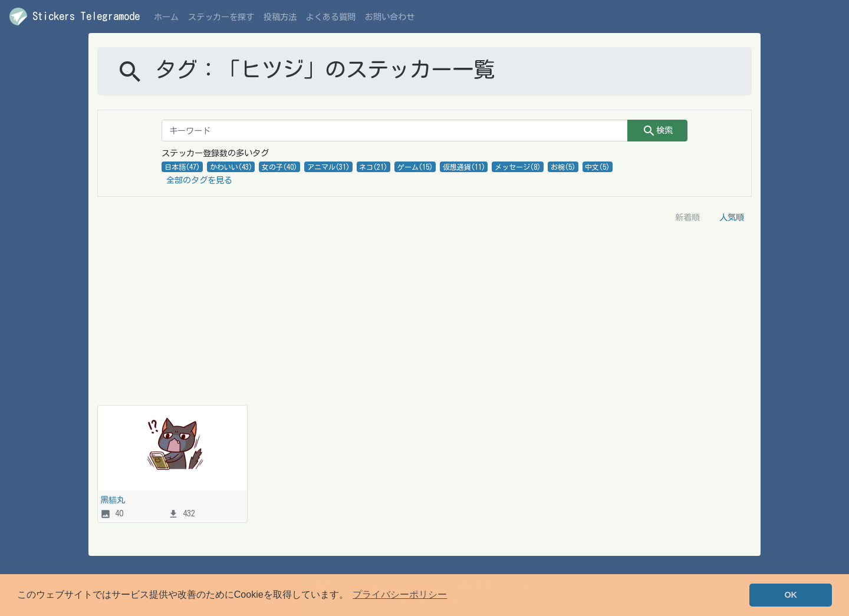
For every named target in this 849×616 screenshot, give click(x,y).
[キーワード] (395, 131)
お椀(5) (563, 167)
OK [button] (791, 595)
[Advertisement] (424, 317)
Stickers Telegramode (75, 17)
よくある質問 (331, 17)
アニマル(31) (328, 167)
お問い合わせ (390, 17)
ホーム (166, 17)
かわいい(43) (231, 167)
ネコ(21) (373, 167)
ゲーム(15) (415, 167)
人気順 (732, 217)
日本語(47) (182, 167)
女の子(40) (279, 167)
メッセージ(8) (518, 167)
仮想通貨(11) (464, 167)
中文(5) (597, 167)
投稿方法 (280, 17)
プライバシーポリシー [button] (400, 594)
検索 (657, 131)
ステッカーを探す (221, 17)
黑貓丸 (113, 500)
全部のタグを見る (199, 180)
